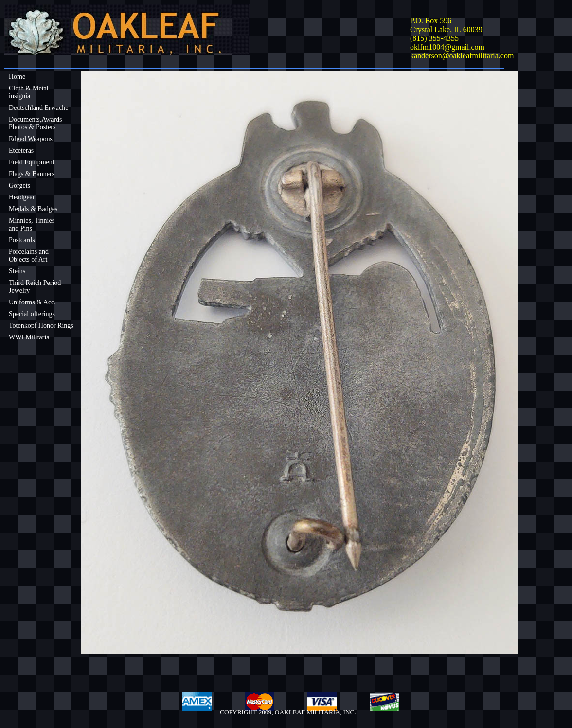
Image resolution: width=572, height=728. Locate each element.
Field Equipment (32, 162)
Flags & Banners (32, 174)
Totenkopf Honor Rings (41, 326)
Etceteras (21, 151)
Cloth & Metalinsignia (29, 92)
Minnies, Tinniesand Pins (32, 224)
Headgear (22, 197)
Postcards (22, 240)
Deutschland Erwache (38, 108)
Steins (17, 271)
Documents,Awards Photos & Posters (36, 123)
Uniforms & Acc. (32, 302)
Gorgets (19, 186)
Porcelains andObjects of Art (29, 256)
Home (17, 77)
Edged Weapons (31, 139)
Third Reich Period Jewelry (35, 287)
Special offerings (32, 314)
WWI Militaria (29, 337)
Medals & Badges (33, 209)
